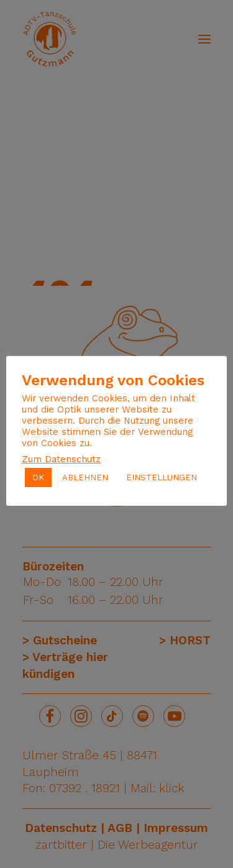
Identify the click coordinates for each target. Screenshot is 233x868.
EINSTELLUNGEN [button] (162, 477)
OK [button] (38, 477)
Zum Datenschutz (61, 459)
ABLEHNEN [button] (85, 477)
